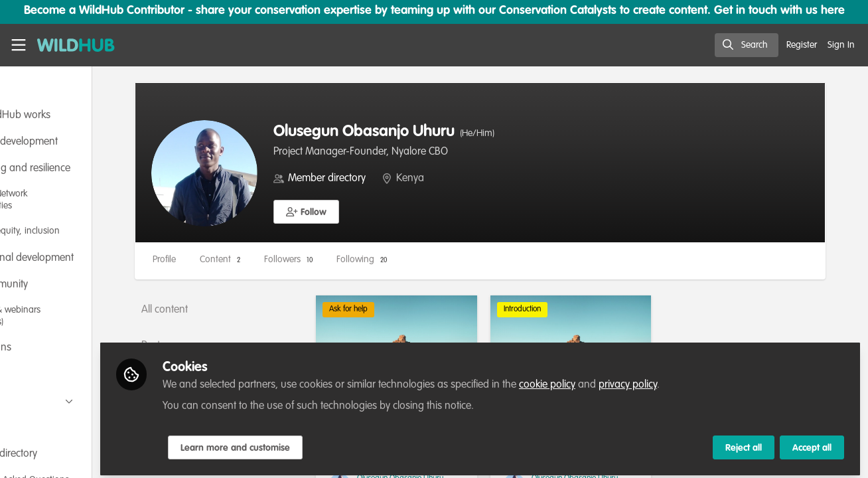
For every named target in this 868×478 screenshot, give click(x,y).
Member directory (404, 179)
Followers (366, 260)
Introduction (561, 309)
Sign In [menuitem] (841, 45)
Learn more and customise (313, 443)
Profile (242, 260)
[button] (384, 212)
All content (242, 310)
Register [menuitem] (802, 45)
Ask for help (407, 309)
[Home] (70, 45)
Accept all (812, 443)
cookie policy (625, 380)
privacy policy (705, 380)
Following (439, 260)
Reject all (744, 443)
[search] (747, 45)
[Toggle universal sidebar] (19, 45)
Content (298, 260)
